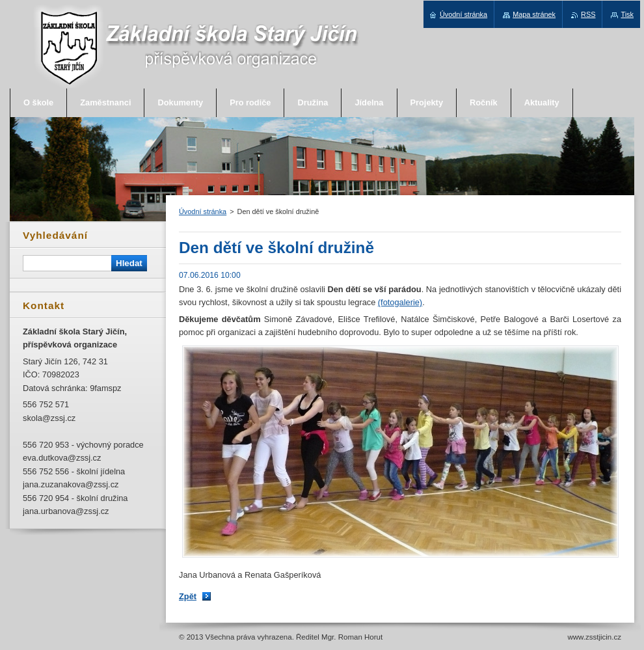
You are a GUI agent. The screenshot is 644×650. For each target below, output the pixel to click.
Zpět (188, 596)
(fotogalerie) (400, 302)
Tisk (627, 14)
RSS (588, 14)
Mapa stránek (534, 14)
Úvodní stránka (203, 211)
